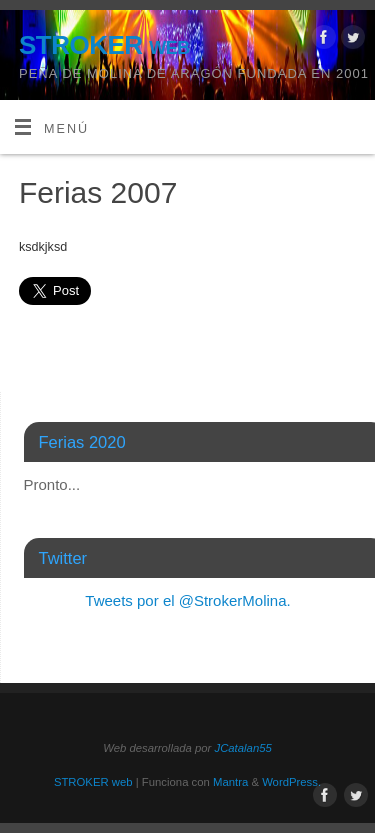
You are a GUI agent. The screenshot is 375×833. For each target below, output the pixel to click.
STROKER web (104, 45)
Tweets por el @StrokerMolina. (187, 600)
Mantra (230, 782)
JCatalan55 (242, 748)
